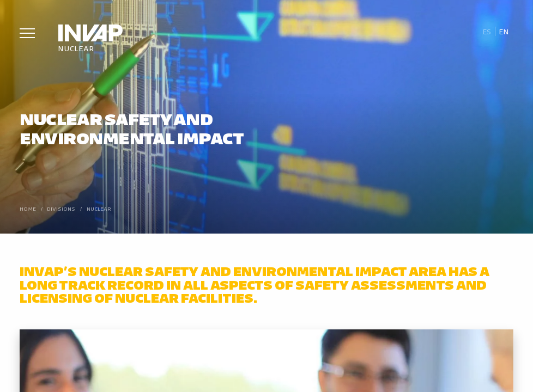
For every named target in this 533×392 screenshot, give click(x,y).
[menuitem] (486, 32)
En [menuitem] (504, 31)
